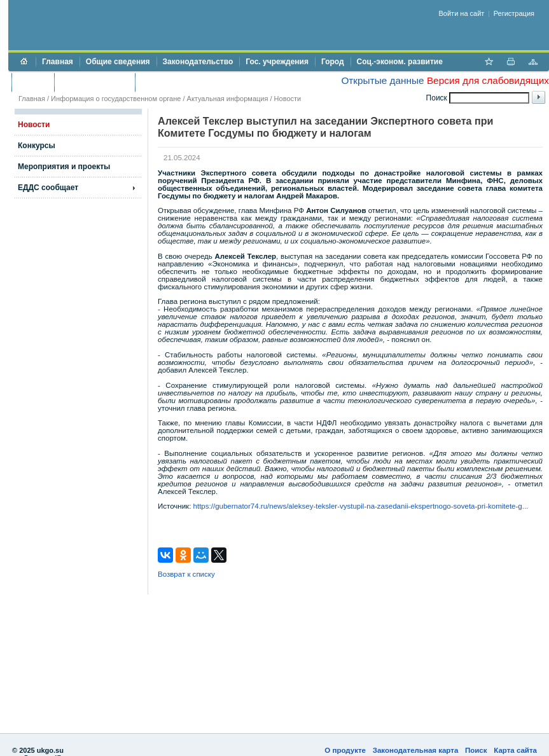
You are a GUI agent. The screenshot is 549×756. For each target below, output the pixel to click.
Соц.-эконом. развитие (400, 62)
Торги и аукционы (94, 82)
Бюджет (33, 82)
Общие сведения (118, 62)
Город (333, 62)
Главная (58, 62)
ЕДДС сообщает (48, 188)
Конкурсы (37, 146)
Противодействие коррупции (196, 82)
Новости (288, 99)
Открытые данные (382, 80)
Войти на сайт (462, 13)
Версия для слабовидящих (488, 80)
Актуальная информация (228, 99)
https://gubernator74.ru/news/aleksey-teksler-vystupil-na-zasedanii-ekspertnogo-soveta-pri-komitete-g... (361, 506)
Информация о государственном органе (116, 99)
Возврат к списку (186, 574)
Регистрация (514, 13)
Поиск (476, 750)
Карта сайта (515, 750)
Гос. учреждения (277, 62)
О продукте (345, 750)
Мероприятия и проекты (64, 167)
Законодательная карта (416, 750)
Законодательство (198, 62)
